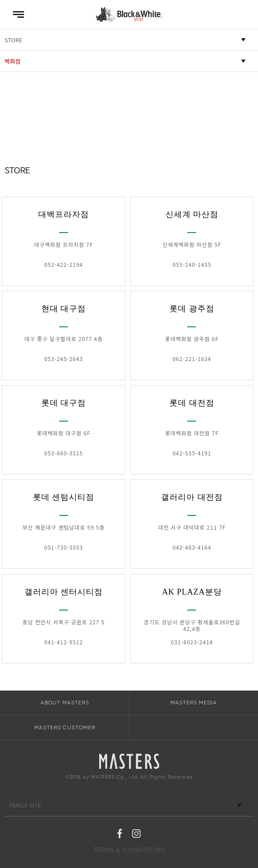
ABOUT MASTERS (65, 703)
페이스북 (120, 835)
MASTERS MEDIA (194, 703)
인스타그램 (136, 835)
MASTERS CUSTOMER (65, 727)
